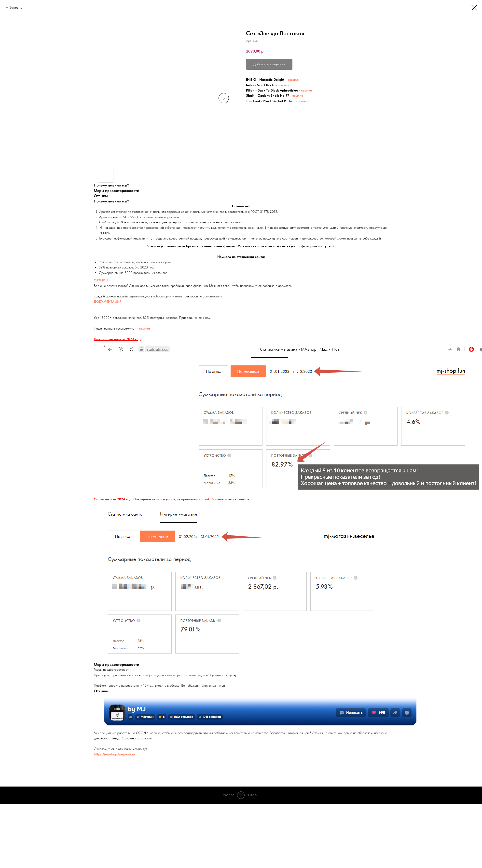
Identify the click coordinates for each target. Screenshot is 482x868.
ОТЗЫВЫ (101, 280)
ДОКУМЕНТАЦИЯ (108, 302)
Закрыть (16, 7)
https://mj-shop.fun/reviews (115, 754)
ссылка (293, 80)
